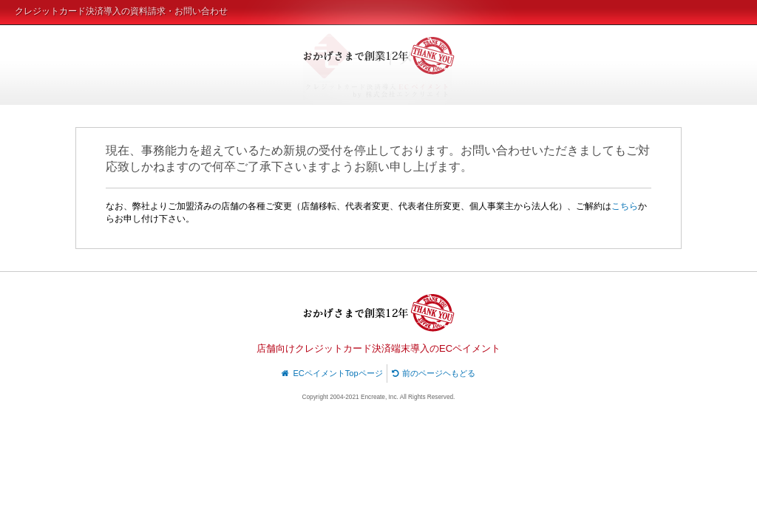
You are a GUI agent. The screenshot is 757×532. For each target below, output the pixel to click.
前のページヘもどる (434, 373)
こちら (625, 206)
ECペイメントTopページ (332, 373)
